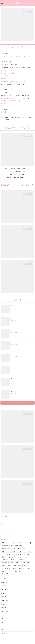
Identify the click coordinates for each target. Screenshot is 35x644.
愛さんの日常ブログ (8, 576)
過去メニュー (6, 553)
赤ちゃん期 (6, 559)
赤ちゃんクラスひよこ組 (8, 73)
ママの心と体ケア (7, 548)
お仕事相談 (6, 565)
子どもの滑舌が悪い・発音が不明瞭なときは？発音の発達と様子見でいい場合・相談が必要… (22, 331)
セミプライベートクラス (8, 70)
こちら (4, 120)
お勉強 (17, 573)
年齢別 (26, 556)
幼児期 (5, 562)
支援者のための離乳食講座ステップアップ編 (13, 98)
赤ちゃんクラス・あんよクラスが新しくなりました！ (16, 56)
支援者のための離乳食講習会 (9, 101)
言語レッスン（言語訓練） (8, 531)
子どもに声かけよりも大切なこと (19, 379)
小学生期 (13, 562)
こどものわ (10, 95)
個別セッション (22, 550)
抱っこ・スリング (25, 559)
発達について (17, 553)
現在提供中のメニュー (8, 545)
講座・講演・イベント (9, 567)
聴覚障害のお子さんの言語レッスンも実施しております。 (22, 307)
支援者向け (22, 562)
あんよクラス (5, 76)
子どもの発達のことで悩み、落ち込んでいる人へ (22, 368)
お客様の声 (22, 567)
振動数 (18, 548)
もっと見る (18, 403)
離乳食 (15, 559)
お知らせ (15, 565)
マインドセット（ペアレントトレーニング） (13, 81)
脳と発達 (4, 104)
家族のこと (17, 570)
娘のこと (26, 570)
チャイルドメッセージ (9, 550)
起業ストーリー (7, 573)
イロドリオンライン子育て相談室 (19, 354)
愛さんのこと (6, 570)
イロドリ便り (25, 565)
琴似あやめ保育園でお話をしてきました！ (21, 342)
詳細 (27, 84)
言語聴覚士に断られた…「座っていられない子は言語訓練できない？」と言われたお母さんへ (22, 319)
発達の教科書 (17, 556)
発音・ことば (6, 556)
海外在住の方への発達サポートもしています (21, 391)
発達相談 (4, 79)
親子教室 (29, 545)
